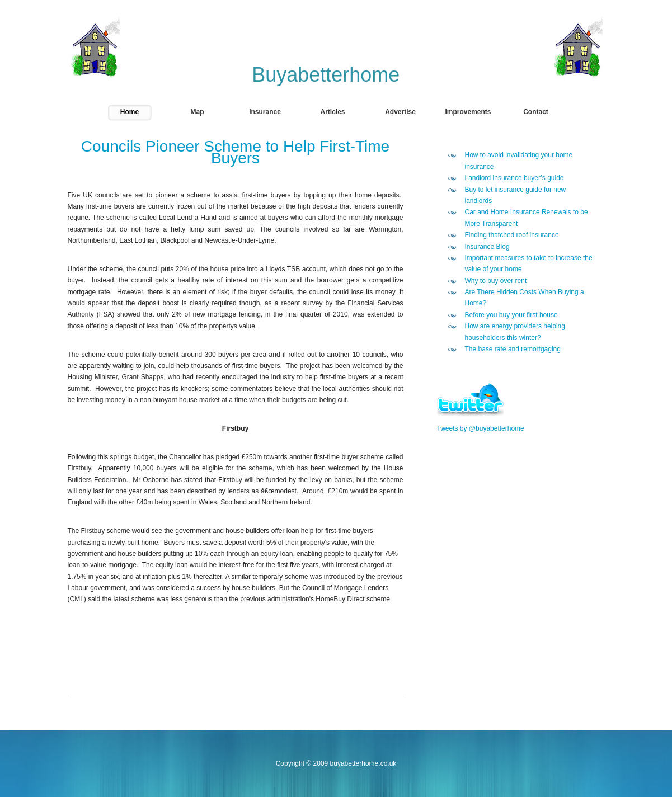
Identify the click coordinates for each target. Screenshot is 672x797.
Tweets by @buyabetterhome (481, 428)
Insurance (265, 112)
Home (130, 112)
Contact (536, 112)
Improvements (468, 112)
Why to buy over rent (496, 281)
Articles (332, 112)
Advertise (400, 112)
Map (198, 112)
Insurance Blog (487, 247)
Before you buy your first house (511, 315)
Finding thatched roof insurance (512, 235)
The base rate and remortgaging (513, 349)
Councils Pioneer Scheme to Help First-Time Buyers (235, 152)
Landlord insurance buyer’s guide (514, 178)
